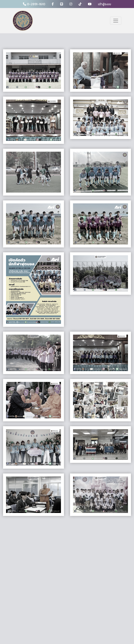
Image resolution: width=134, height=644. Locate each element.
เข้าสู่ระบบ (105, 4)
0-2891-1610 (34, 4)
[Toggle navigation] (116, 21)
